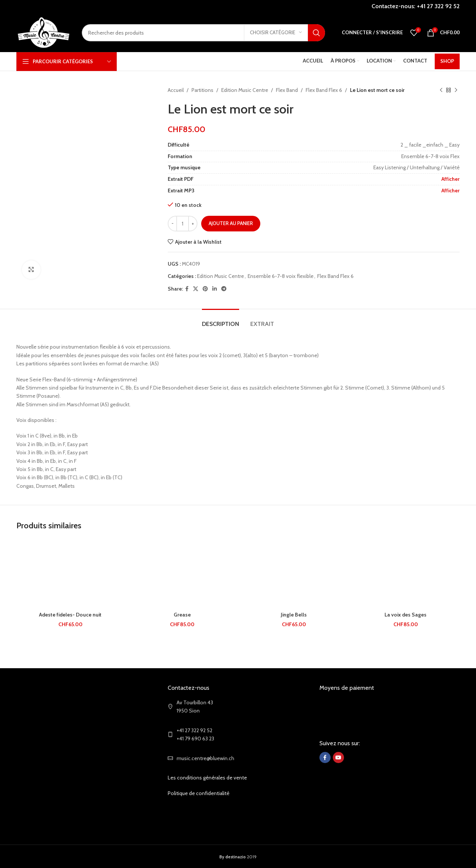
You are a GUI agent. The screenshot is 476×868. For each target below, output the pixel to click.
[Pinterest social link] (205, 289)
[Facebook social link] (187, 289)
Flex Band (287, 90)
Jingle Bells (294, 615)
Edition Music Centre (245, 90)
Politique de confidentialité (199, 793)
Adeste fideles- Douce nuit (70, 615)
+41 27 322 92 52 (438, 6)
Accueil (176, 90)
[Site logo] (44, 32)
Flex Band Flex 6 (324, 90)
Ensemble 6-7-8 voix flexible (281, 276)
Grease (182, 615)
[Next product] (456, 90)
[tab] (221, 320)
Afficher (451, 179)
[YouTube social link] (338, 758)
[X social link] (196, 289)
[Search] (203, 33)
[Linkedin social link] (215, 289)
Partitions (202, 90)
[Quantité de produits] (183, 224)
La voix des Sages (406, 615)
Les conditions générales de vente (207, 778)
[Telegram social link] (224, 289)
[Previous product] (441, 90)
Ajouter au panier (231, 223)
